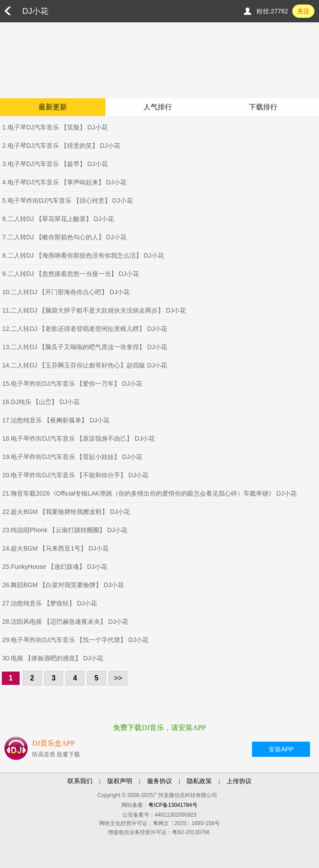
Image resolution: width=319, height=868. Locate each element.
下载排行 (263, 107)
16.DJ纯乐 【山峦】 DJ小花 (41, 402)
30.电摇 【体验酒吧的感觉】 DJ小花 (53, 658)
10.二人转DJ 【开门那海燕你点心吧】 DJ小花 (66, 292)
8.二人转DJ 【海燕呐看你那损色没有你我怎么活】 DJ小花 (83, 255)
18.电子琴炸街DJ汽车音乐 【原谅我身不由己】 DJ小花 (78, 438)
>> (118, 678)
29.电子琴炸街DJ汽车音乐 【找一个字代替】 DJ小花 (75, 640)
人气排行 (158, 107)
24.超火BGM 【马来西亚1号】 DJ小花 (55, 548)
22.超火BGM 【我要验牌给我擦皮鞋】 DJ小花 (66, 512)
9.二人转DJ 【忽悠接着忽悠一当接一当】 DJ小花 (71, 274)
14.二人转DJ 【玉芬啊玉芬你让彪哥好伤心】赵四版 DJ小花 (85, 365)
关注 (303, 11)
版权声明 (120, 781)
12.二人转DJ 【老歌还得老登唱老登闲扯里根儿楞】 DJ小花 (85, 329)
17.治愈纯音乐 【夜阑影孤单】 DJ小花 (56, 420)
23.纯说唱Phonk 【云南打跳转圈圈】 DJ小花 (65, 530)
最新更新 (53, 107)
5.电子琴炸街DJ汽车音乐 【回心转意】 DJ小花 (67, 200)
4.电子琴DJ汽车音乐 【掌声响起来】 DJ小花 (64, 182)
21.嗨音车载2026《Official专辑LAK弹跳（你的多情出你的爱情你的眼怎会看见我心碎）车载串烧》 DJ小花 (149, 493)
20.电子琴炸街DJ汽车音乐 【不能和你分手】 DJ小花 (75, 475)
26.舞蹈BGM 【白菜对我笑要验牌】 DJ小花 (63, 585)
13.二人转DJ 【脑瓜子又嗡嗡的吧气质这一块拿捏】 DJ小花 (85, 347)
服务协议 (159, 781)
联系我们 (80, 781)
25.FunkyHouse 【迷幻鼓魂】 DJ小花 (55, 567)
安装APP (281, 749)
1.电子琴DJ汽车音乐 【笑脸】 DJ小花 (55, 127)
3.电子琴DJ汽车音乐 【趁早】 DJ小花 (55, 164)
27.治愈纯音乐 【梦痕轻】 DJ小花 (50, 603)
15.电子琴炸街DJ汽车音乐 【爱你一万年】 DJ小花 (72, 384)
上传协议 (239, 781)
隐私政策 (199, 781)
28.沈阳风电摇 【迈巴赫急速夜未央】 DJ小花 (65, 622)
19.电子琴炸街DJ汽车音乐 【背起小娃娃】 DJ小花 (72, 457)
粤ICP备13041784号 (173, 805)
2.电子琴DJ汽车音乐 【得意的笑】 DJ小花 (61, 146)
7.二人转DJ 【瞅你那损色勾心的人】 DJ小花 (64, 237)
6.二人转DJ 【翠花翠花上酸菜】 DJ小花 (58, 219)
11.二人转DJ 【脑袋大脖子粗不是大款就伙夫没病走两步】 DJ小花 (94, 310)
